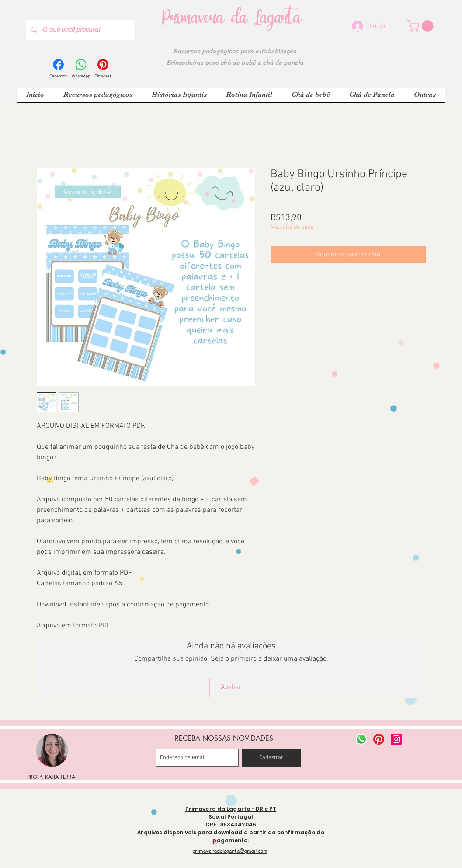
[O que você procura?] (80, 30)
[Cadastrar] (271, 758)
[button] (422, 26)
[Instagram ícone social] (396, 739)
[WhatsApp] (81, 69)
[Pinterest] (103, 69)
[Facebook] (58, 69)
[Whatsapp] (361, 739)
